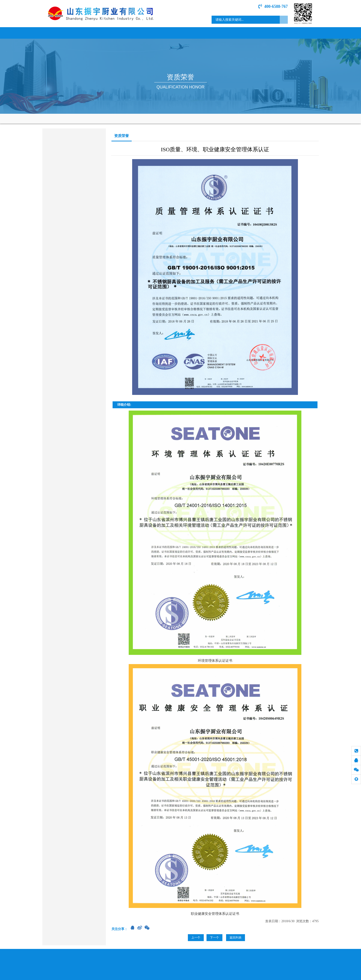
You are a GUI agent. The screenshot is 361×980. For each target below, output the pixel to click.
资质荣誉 (198, 33)
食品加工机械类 (57, 220)
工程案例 (232, 33)
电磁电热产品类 (57, 160)
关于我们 (94, 33)
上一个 (196, 938)
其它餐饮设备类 (57, 256)
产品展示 (163, 33)
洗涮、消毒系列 (57, 184)
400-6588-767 (273, 6)
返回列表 (236, 938)
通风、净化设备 (57, 232)
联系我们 (301, 33)
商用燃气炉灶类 (57, 148)
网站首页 (60, 33)
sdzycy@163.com (66, 309)
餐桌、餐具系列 (57, 244)
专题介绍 (267, 33)
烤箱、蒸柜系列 (57, 196)
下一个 (214, 938)
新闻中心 (129, 33)
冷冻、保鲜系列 (57, 208)
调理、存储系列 (57, 172)
